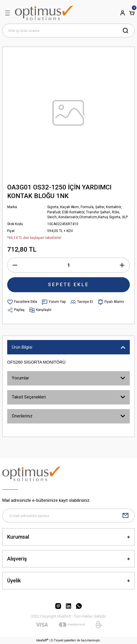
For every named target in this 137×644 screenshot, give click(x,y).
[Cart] (132, 13)
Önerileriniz (22, 416)
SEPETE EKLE (68, 285)
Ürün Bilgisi (22, 347)
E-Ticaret (57, 640)
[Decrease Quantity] (15, 265)
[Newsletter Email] (68, 516)
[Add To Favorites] (22, 302)
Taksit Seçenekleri (29, 397)
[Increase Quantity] (122, 265)
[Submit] (125, 516)
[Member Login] (123, 13)
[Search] (68, 31)
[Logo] (44, 13)
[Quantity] (68, 265)
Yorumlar (20, 378)
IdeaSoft (42, 640)
